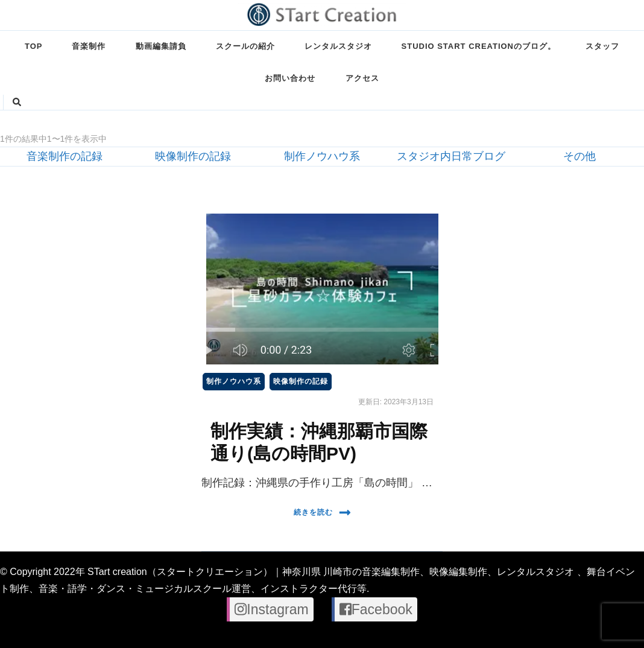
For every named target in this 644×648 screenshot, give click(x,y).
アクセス (362, 78)
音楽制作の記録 (65, 156)
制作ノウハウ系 (322, 156)
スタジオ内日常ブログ (451, 156)
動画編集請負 (161, 46)
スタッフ (602, 46)
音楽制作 (89, 46)
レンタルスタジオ (338, 46)
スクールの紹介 (245, 46)
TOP (33, 46)
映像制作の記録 (193, 156)
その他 (579, 156)
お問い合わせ (290, 78)
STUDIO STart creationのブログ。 (479, 46)
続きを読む (322, 513)
